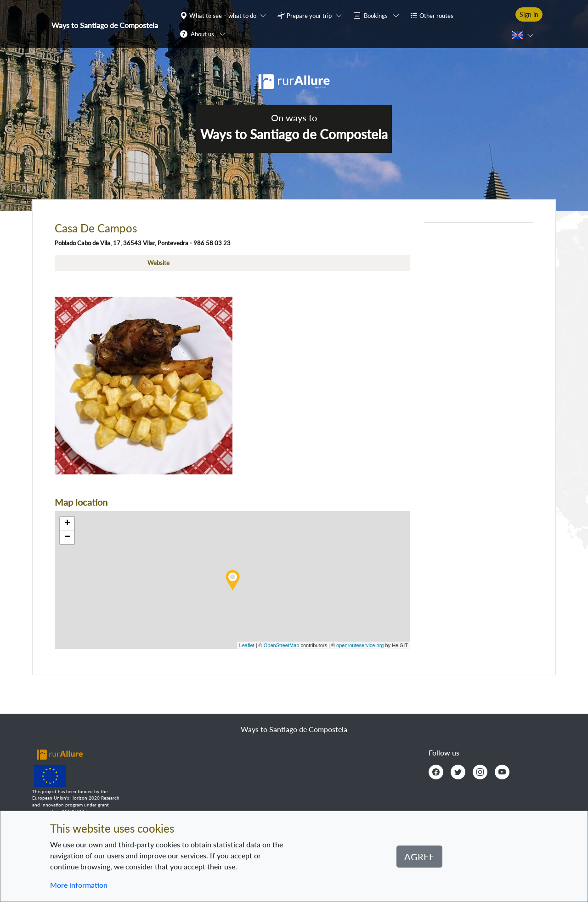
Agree (419, 857)
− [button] (67, 537)
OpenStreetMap (282, 645)
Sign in (529, 14)
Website (158, 263)
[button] (225, 15)
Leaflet (247, 645)
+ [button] (67, 524)
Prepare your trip (309, 16)
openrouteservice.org (360, 645)
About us (202, 34)
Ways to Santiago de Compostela (105, 25)
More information (79, 885)
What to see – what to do (223, 16)
